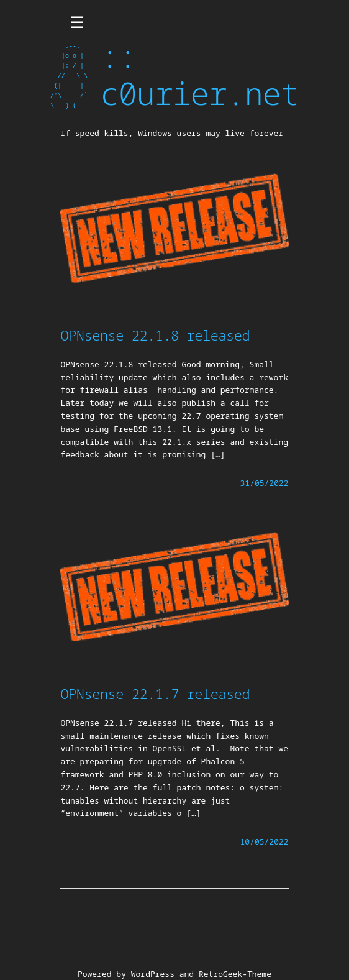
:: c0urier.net (200, 75)
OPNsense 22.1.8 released (155, 335)
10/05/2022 (265, 841)
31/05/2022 (265, 483)
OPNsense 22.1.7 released (155, 694)
